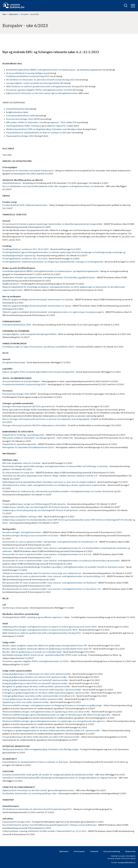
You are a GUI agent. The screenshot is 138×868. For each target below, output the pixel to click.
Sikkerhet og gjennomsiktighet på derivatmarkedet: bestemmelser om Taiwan (37, 306)
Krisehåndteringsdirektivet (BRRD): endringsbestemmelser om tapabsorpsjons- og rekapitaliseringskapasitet (54, 70)
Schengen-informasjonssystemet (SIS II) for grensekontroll (28, 406)
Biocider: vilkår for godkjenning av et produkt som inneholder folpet (32, 652)
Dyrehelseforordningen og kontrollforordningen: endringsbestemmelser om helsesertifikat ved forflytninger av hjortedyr (55, 466)
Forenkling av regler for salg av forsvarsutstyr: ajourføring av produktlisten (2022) (38, 347)
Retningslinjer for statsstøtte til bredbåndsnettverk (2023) (28, 447)
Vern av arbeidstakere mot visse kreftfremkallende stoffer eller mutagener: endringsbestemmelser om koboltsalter (53, 186)
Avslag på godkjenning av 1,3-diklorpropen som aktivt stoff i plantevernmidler (37, 674)
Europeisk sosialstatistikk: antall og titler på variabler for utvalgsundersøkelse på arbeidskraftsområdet (48, 775)
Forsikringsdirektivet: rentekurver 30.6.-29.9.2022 (25, 259)
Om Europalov (79, 851)
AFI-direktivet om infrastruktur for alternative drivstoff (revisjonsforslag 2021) (41, 80)
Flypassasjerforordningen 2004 (20, 136)
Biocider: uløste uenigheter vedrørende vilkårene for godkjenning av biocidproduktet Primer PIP (45, 645)
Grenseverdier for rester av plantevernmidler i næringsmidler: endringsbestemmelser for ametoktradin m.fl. (50, 542)
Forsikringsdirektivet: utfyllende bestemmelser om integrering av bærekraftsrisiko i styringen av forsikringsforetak (53, 262)
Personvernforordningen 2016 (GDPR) (23, 119)
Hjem (5, 14)
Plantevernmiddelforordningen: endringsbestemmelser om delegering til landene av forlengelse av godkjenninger (52, 705)
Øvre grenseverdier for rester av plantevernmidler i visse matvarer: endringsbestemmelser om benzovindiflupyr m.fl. (54, 576)
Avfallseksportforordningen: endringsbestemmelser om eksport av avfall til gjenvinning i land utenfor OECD (50, 627)
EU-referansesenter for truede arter (18, 473)
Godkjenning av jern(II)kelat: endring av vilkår (22, 517)
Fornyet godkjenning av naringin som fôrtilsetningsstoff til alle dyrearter (34, 504)
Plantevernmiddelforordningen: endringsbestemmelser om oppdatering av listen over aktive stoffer (46, 712)
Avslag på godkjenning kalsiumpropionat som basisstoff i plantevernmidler (35, 680)
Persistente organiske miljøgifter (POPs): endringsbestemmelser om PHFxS (39, 90)
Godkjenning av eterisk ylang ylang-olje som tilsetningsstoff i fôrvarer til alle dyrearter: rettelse (44, 510)
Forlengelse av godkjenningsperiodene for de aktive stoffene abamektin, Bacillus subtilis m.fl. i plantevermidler (51, 730)
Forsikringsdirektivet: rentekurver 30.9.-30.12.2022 (26, 249)
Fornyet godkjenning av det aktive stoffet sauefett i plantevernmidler (33, 699)
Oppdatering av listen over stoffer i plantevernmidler (26, 702)
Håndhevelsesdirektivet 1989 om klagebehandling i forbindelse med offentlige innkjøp (44, 129)
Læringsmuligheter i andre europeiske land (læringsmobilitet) (33, 83)
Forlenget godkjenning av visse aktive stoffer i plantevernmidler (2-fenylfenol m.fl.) (39, 696)
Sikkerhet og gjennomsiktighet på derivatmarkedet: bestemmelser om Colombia (38, 299)
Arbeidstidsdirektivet (15, 109)
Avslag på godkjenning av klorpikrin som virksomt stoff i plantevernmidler (35, 677)
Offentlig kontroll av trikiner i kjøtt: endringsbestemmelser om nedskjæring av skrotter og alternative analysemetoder (54, 485)
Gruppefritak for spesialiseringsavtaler (19, 444)
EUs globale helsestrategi (14, 362)
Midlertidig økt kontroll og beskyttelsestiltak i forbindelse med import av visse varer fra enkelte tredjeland (49, 482)
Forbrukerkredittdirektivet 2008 (20, 116)
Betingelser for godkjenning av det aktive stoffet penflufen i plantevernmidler (36, 686)
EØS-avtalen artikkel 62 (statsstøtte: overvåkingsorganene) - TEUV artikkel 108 (41, 122)
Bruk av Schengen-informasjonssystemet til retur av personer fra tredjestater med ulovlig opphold (46, 419)
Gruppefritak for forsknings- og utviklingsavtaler (23, 435)
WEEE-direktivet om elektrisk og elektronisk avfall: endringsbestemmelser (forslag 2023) (45, 86)
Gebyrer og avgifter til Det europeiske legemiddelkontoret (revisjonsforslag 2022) (38, 372)
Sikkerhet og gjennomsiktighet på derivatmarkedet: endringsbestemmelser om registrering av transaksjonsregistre (53, 312)
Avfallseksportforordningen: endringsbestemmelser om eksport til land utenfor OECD (40, 630)
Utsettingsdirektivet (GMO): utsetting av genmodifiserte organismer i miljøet (40, 126)
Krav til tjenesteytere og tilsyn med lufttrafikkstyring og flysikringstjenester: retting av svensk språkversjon (49, 825)
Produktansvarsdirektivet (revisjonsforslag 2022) (28, 76)
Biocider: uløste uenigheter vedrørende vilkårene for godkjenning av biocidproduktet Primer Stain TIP (47, 649)
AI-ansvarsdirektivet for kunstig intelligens (25, 73)
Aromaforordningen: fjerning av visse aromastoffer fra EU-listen (30, 535)
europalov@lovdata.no (127, 862)
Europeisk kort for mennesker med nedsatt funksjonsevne (28, 171)
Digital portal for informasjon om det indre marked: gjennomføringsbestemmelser (42, 93)
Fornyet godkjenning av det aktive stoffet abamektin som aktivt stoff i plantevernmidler (41, 737)
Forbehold (94, 851)
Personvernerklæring (112, 851)
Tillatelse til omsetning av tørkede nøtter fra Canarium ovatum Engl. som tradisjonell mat (42, 573)
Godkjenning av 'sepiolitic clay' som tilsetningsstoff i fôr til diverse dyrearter (36, 507)
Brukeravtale (130, 851)
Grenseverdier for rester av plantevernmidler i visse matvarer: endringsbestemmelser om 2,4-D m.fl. (47, 554)
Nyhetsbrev (14, 14)
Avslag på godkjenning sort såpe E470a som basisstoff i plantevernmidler (35, 683)
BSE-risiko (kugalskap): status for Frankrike (21, 463)
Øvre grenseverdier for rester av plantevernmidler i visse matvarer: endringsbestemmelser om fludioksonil (49, 583)
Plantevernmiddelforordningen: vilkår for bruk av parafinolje (29, 727)
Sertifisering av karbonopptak (15, 608)
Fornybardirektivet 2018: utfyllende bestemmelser (25, 205)
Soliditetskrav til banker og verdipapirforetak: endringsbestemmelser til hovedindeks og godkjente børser (49, 277)
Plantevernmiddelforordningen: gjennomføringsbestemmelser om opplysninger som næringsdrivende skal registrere (54, 721)
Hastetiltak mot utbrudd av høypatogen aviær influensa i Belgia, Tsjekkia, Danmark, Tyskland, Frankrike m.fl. (50, 476)
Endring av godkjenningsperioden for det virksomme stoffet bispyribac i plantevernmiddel (42, 690)
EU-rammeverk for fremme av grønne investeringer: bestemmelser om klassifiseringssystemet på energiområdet (52, 224)
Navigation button (133, 6)
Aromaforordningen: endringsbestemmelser (22, 532)
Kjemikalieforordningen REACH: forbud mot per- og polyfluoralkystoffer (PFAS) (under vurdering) (45, 655)
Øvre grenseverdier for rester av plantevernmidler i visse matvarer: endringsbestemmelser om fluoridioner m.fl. (52, 589)
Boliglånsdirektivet (14, 112)
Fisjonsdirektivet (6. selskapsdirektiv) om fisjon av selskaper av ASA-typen (39, 133)
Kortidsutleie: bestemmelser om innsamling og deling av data (30, 793)
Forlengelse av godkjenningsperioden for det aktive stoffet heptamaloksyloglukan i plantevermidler (46, 693)
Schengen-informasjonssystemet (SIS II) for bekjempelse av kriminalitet (34, 425)
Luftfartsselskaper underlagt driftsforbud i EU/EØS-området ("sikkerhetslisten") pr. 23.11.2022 (44, 831)
